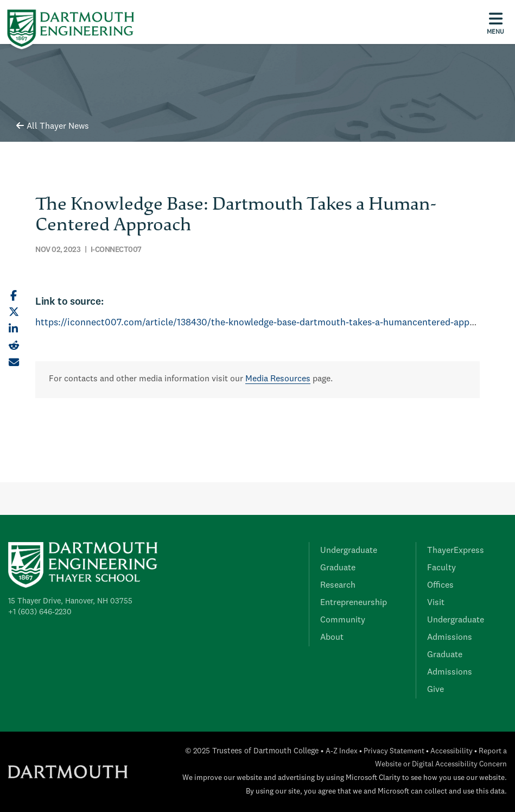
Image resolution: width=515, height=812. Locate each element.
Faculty (441, 568)
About (332, 638)
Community (343, 620)
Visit (436, 603)
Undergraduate (349, 551)
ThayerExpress (456, 551)
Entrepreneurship (354, 603)
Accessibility (452, 751)
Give (435, 690)
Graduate (338, 568)
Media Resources (278, 379)
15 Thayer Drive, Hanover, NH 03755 (70, 601)
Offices (440, 586)
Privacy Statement (394, 751)
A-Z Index (342, 751)
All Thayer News (53, 127)
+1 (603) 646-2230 (40, 612)
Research (338, 586)
